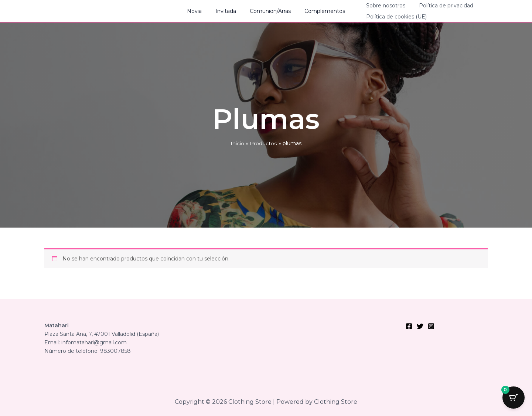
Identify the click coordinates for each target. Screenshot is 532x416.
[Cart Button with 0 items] (514, 398)
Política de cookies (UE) (388, 17)
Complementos (320, 11)
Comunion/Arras (269, 11)
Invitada (228, 11)
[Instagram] (431, 326)
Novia (199, 11)
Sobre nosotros (378, 6)
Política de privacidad (435, 6)
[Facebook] (409, 326)
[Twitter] (420, 326)
